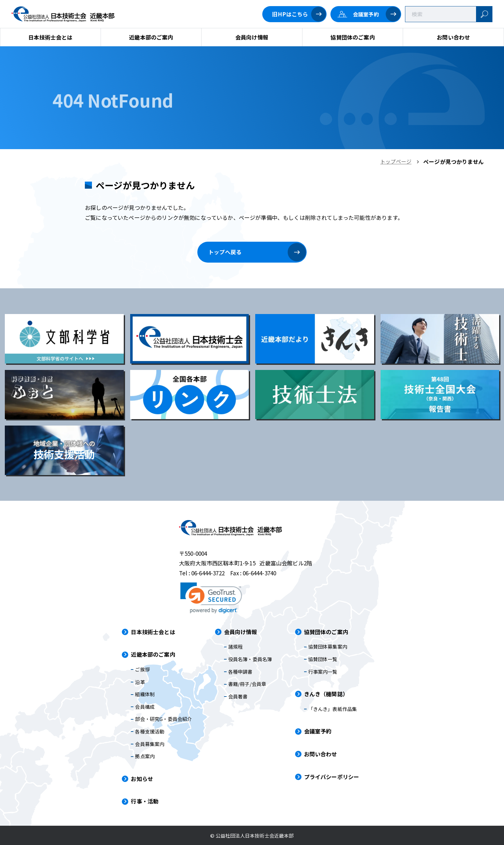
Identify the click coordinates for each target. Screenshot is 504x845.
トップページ (396, 161)
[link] (211, 598)
